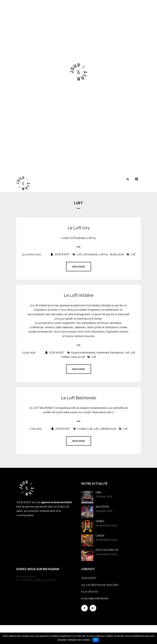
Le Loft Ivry (78, 228)
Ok (96, 640)
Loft (79, 254)
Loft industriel (90, 254)
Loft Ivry (104, 254)
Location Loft (85, 429)
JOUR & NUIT (60, 254)
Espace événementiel (83, 353)
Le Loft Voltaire (79, 295)
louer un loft (78, 357)
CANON (100, 536)
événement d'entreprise (110, 353)
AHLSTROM (102, 507)
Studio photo (117, 254)
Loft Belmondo (108, 429)
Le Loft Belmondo (79, 398)
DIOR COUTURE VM (107, 550)
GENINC (100, 521)
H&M (98, 492)
